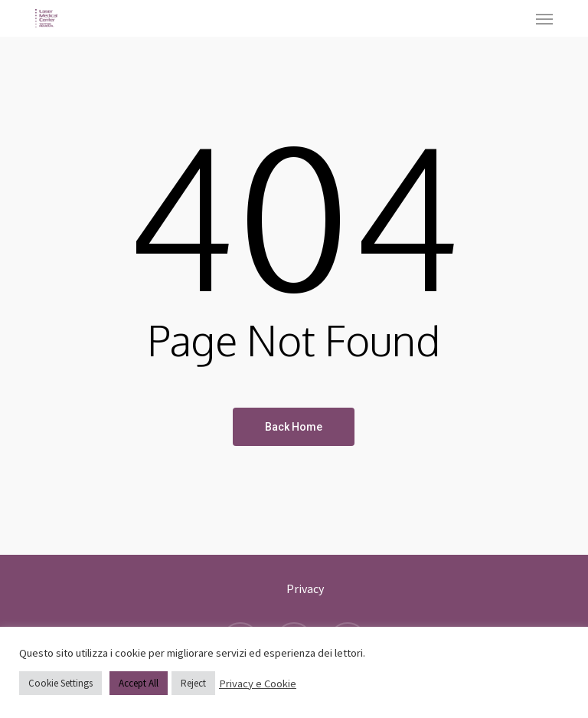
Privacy (305, 588)
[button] (544, 18)
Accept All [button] (139, 683)
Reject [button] (193, 683)
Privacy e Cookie (258, 684)
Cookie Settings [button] (60, 683)
